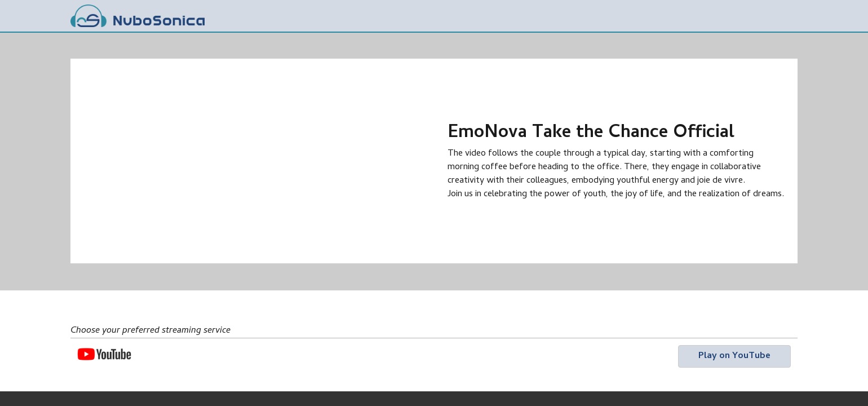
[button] (734, 356)
